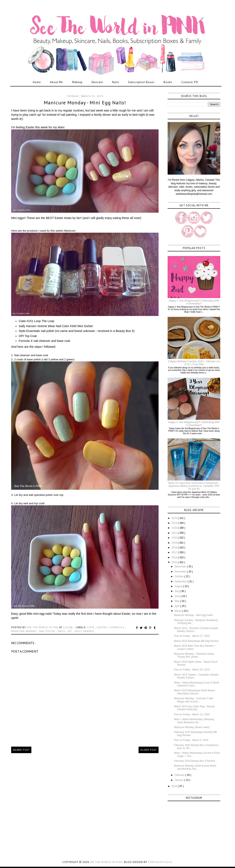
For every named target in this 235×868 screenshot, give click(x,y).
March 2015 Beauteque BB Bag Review (196, 641)
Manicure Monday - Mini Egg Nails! (194, 615)
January (179, 780)
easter (103, 627)
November (181, 572)
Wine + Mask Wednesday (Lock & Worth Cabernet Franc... (197, 684)
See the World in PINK (106, 862)
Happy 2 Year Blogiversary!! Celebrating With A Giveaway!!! (194, 302)
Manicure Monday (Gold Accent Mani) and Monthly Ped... (195, 767)
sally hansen (84, 631)
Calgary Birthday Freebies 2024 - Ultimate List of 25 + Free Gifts (194, 363)
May (177, 601)
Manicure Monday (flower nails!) (192, 727)
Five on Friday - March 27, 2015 (192, 636)
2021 (175, 533)
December (181, 567)
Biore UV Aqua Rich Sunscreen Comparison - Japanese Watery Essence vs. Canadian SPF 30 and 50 (194, 486)
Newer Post (21, 750)
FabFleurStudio (160, 862)
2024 (175, 518)
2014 (175, 786)
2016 (175, 557)
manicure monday (24, 631)
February (180, 775)
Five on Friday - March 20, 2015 (192, 670)
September (181, 581)
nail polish (48, 631)
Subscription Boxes (141, 82)
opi (70, 631)
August (179, 586)
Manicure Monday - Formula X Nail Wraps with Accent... (193, 700)
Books (168, 82)
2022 (175, 528)
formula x (118, 627)
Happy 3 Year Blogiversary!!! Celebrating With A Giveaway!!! (194, 424)
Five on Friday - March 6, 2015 (191, 740)
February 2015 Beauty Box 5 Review (194, 761)
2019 (175, 543)
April (177, 606)
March (178, 611)
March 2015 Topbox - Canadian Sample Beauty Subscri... (196, 676)
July (177, 591)
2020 (175, 538)
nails (62, 631)
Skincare (97, 82)
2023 (175, 523)
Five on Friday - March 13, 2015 (192, 714)
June (178, 596)
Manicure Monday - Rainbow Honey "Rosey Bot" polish (194, 655)
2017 (175, 552)
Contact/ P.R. (190, 82)
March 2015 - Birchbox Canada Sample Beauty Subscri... (196, 630)
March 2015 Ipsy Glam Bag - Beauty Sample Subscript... (194, 708)
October (179, 576)
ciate (91, 627)
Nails (116, 82)
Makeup (77, 82)
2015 (175, 562)
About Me (56, 82)
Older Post (149, 750)
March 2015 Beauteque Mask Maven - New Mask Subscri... (195, 692)
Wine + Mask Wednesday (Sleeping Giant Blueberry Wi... (194, 721)
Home (37, 82)
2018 (175, 548)
